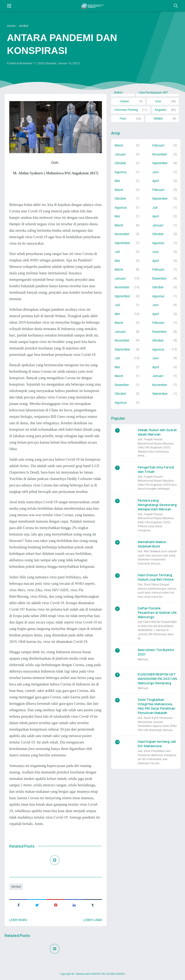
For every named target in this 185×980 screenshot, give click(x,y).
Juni (155, 172)
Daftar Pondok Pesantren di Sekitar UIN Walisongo (157, 613)
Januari (120, 154)
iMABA (158, 118)
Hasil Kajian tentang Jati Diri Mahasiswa (157, 744)
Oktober (120, 163)
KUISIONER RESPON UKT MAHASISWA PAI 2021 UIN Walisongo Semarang (157, 679)
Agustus (121, 172)
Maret (119, 145)
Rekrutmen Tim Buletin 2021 (156, 652)
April (155, 181)
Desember (159, 278)
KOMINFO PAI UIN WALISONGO (108, 974)
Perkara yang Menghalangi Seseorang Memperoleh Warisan (157, 505)
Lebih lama (93, 920)
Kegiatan (161, 110)
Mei (117, 181)
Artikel (17, 887)
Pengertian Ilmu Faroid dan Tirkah (156, 469)
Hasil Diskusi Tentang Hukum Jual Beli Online (156, 577)
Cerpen (124, 101)
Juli (155, 208)
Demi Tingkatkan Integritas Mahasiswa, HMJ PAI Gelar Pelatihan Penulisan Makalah (157, 706)
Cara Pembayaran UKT (154, 92)
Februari (158, 145)
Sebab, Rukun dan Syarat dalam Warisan (157, 432)
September (160, 163)
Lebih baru (18, 920)
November (160, 154)
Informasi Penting (126, 110)
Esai (158, 101)
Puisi (123, 118)
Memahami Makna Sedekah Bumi (152, 544)
